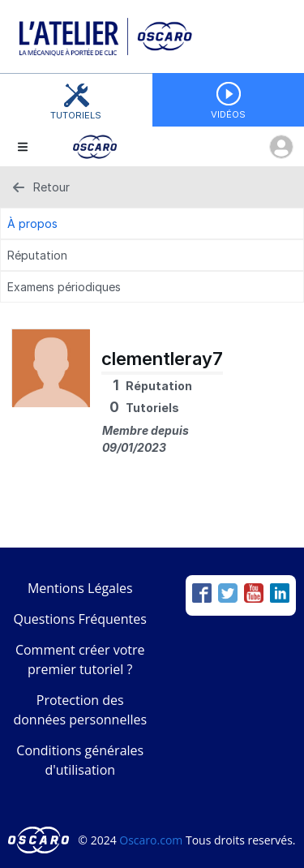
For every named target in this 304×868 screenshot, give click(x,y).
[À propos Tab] (152, 223)
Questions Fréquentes (80, 619)
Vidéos (228, 114)
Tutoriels (76, 115)
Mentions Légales (80, 588)
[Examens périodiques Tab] (152, 287)
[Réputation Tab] (152, 255)
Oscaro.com (151, 840)
